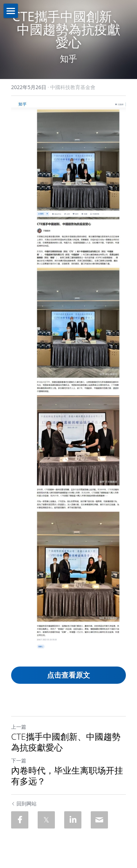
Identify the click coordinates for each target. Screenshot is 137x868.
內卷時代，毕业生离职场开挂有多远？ (67, 776)
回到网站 (24, 804)
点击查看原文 (68, 675)
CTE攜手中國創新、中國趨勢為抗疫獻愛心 (66, 742)
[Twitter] (46, 820)
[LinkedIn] (73, 820)
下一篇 (19, 760)
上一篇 (19, 727)
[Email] (99, 820)
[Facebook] (20, 820)
